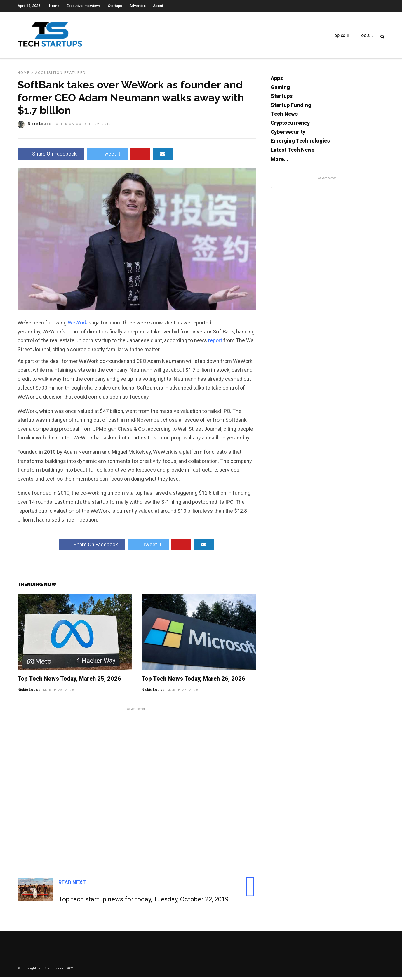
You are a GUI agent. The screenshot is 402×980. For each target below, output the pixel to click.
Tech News (284, 116)
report (216, 343)
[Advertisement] (137, 788)
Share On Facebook (51, 156)
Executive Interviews (84, 6)
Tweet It (107, 156)
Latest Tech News (293, 152)
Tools (364, 35)
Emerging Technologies (300, 143)
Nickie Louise (29, 692)
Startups (115, 6)
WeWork (78, 325)
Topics (338, 35)
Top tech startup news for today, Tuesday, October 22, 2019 (143, 902)
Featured (75, 75)
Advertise (138, 6)
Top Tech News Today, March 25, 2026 (69, 681)
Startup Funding (291, 108)
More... (279, 162)
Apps (277, 81)
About (158, 6)
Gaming (280, 90)
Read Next (72, 885)
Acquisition (49, 75)
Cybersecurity (288, 134)
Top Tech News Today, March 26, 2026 (193, 681)
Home (54, 6)
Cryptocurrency (290, 125)
